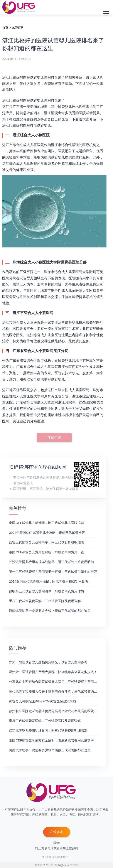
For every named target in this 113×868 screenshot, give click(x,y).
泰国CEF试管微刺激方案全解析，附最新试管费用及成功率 (51, 740)
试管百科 (18, 28)
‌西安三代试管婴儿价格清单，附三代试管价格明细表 (46, 542)
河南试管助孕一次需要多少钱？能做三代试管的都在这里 (50, 611)
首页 (5, 28)
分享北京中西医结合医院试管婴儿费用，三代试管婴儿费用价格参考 (58, 682)
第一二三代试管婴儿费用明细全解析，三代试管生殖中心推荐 (53, 572)
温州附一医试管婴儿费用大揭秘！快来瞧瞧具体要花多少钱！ (53, 672)
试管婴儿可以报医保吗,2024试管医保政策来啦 (42, 701)
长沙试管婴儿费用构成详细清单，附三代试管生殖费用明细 (51, 562)
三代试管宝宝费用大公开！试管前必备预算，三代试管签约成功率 (56, 691)
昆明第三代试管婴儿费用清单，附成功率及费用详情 (46, 591)
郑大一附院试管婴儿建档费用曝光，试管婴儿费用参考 (48, 662)
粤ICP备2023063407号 (55, 857)
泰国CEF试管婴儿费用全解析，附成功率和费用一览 (46, 552)
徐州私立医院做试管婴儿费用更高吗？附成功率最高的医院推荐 (55, 711)
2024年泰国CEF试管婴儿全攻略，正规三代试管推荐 (47, 533)
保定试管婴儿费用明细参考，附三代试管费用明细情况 (48, 730)
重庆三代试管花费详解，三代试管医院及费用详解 (45, 601)
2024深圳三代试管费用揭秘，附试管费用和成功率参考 (48, 581)
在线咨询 (54, 437)
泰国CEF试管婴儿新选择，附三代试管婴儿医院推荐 (46, 523)
